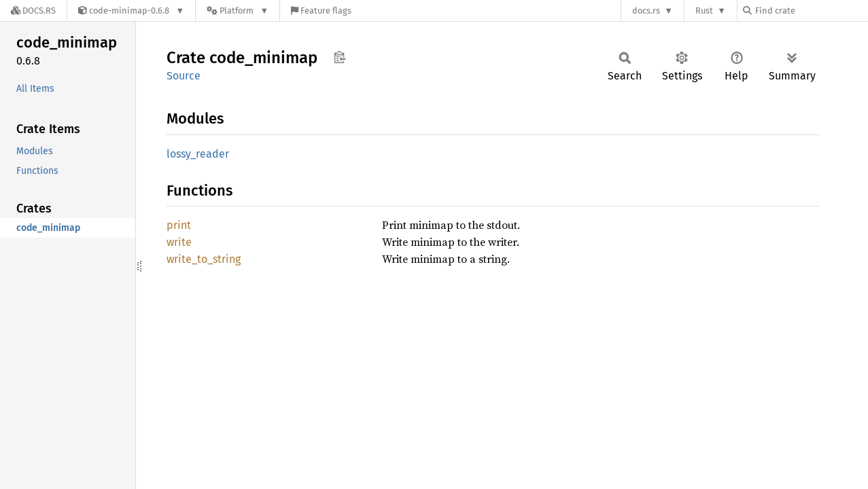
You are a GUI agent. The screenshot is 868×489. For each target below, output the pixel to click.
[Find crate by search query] (811, 11)
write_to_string (204, 259)
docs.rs (646, 11)
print (179, 225)
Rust (704, 11)
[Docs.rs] (33, 11)
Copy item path (340, 57)
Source (184, 76)
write (179, 242)
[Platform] (238, 11)
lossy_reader (198, 154)
